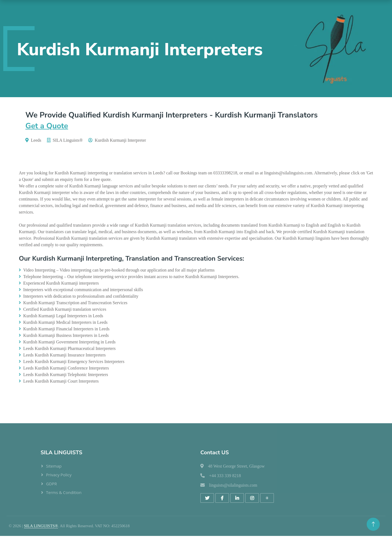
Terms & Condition (64, 492)
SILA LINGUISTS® (41, 526)
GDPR (51, 484)
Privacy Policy (59, 475)
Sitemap (54, 466)
